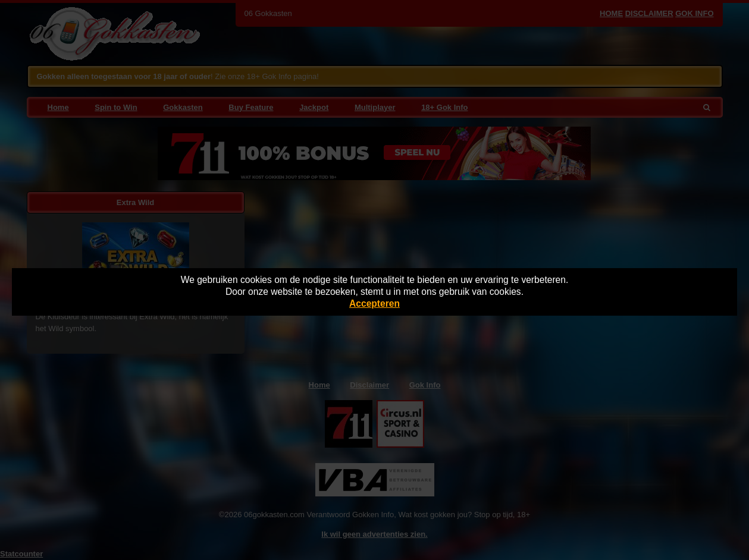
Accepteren (374, 303)
